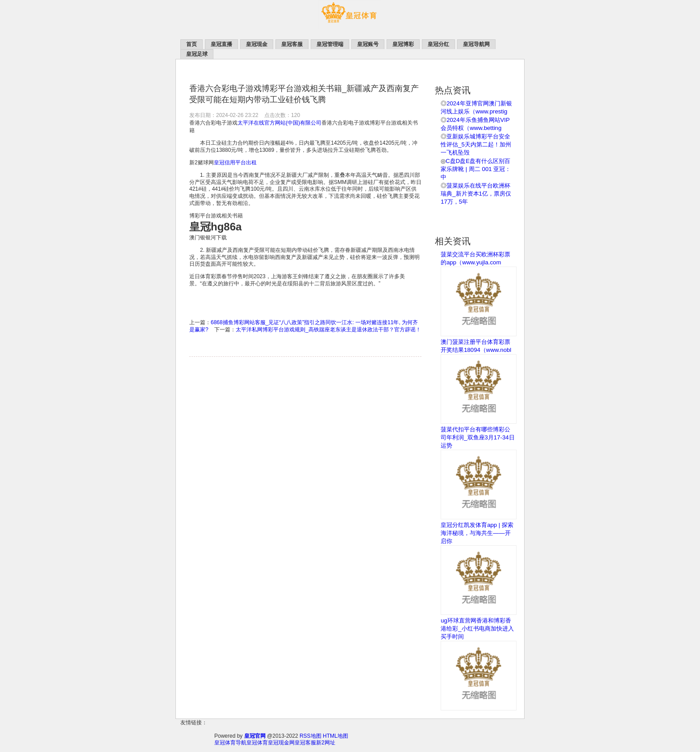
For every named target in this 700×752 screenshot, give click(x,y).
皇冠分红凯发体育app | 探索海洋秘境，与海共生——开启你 (477, 533)
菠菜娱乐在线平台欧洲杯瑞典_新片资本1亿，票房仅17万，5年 (476, 194)
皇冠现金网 (281, 743)
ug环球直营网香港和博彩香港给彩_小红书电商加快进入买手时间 (477, 629)
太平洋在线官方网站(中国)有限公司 (279, 123)
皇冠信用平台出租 (235, 163)
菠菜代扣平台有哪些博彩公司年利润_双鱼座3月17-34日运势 (477, 437)
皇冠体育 (257, 743)
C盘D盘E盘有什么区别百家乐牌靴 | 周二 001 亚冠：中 (476, 169)
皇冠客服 (305, 743)
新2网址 (326, 743)
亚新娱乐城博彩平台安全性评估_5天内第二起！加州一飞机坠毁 (476, 144)
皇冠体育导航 (230, 743)
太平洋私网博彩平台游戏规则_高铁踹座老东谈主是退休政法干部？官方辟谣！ (328, 330)
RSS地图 (310, 736)
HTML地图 (335, 736)
